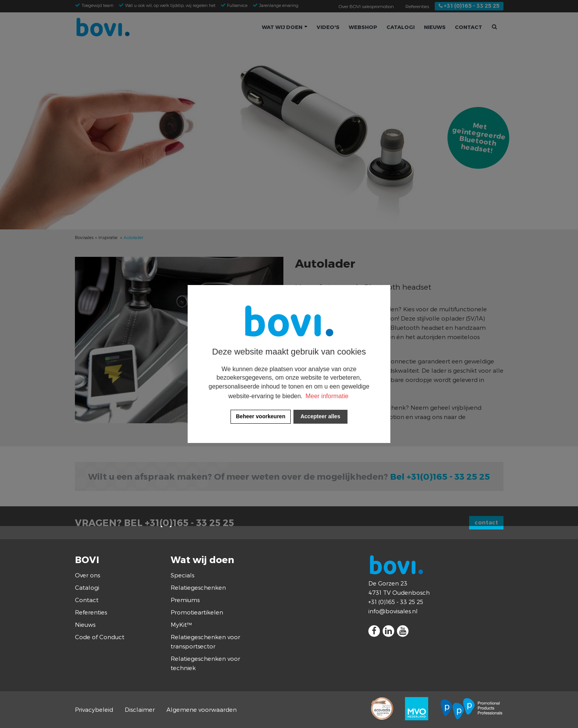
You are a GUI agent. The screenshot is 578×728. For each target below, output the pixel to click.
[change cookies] (260, 417)
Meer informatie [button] (327, 396)
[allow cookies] (320, 417)
